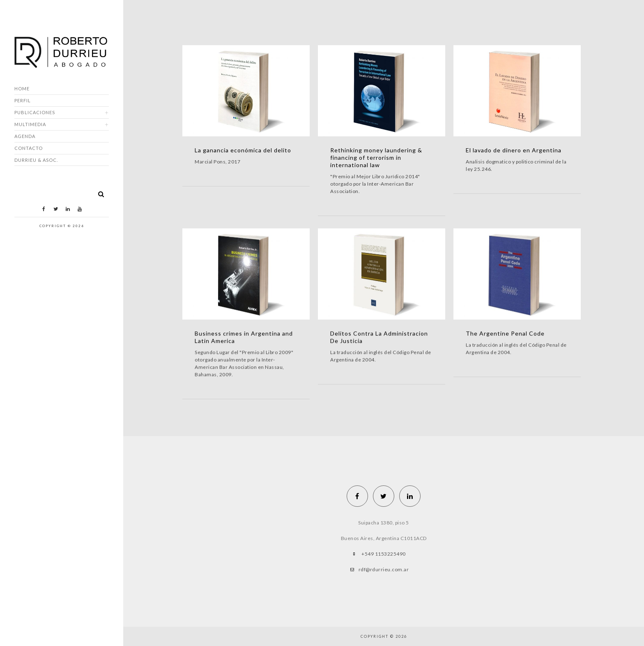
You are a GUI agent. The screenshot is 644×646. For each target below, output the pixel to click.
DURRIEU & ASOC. (36, 160)
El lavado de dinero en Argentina (514, 150)
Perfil (23, 100)
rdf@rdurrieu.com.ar (384, 569)
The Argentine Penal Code (505, 333)
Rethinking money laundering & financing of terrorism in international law (376, 157)
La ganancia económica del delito (243, 150)
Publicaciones (35, 112)
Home (22, 89)
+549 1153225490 (384, 554)
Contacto (29, 148)
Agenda (25, 136)
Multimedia (30, 124)
